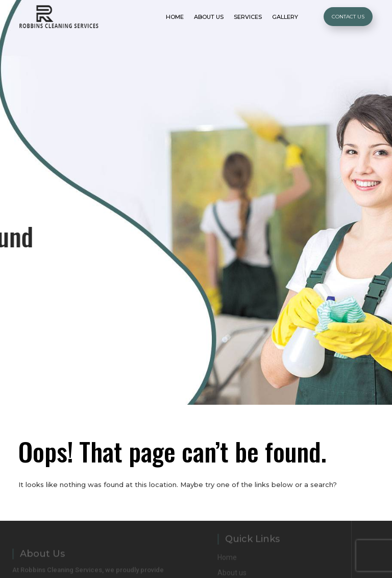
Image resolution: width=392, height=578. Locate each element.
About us (232, 572)
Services (248, 17)
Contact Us (348, 17)
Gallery (285, 17)
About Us (209, 17)
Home (175, 17)
